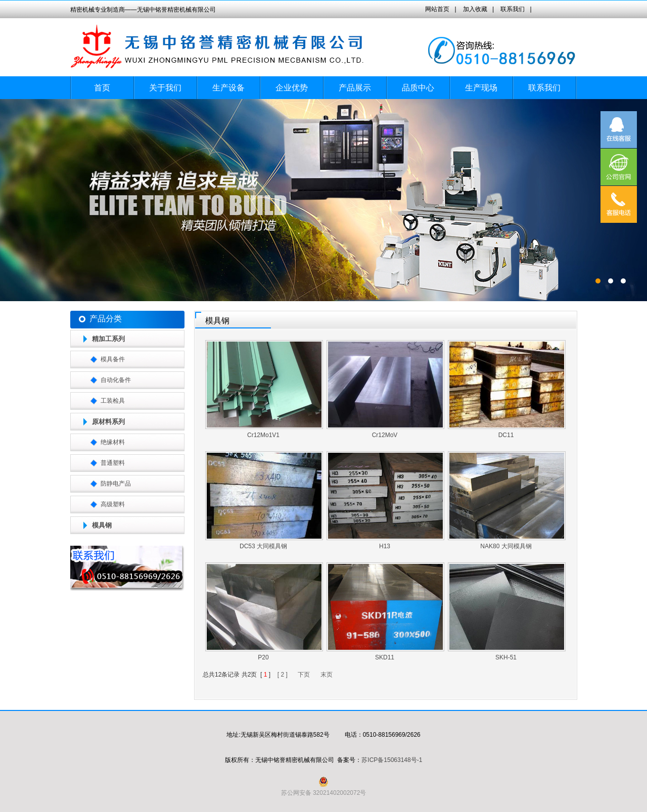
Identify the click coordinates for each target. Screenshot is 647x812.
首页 (102, 88)
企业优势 (292, 88)
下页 (304, 675)
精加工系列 (108, 339)
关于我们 (165, 88)
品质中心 (418, 88)
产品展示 (355, 88)
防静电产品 (116, 484)
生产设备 (228, 88)
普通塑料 (113, 463)
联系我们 (513, 9)
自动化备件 (116, 380)
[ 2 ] (283, 675)
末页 (327, 675)
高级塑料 (113, 504)
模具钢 (102, 525)
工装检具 (113, 401)
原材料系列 (108, 422)
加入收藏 (475, 9)
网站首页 (437, 9)
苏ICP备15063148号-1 (392, 760)
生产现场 (481, 88)
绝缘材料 (113, 442)
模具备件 (113, 359)
